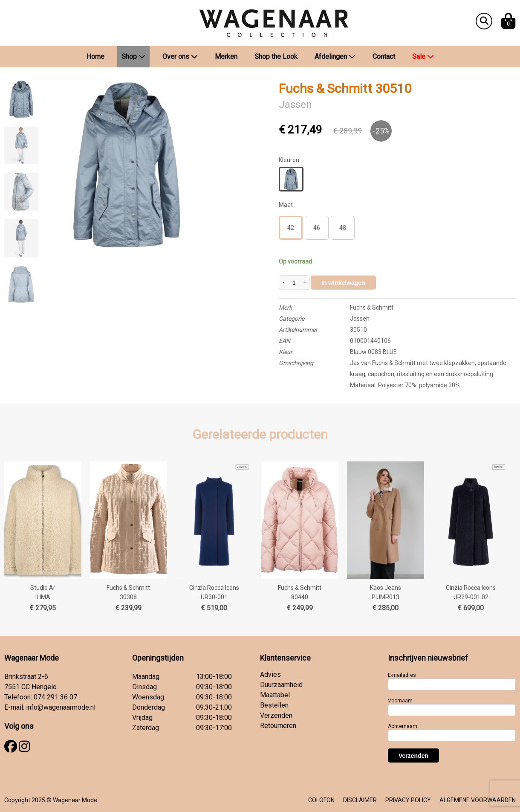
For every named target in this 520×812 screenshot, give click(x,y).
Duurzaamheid (281, 685)
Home (95, 57)
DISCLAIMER (360, 800)
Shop (133, 57)
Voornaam (400, 701)
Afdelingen (335, 57)
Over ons (180, 57)
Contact (384, 57)
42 (291, 228)
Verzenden (276, 715)
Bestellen (274, 705)
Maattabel (275, 695)
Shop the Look (276, 57)
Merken (226, 57)
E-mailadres (402, 675)
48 (343, 228)
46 (317, 228)
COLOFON (321, 800)
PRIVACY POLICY (408, 800)
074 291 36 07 (55, 697)
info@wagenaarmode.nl (61, 707)
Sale (423, 57)
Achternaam (403, 726)
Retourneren (278, 726)
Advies (270, 674)
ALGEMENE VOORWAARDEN (478, 800)
